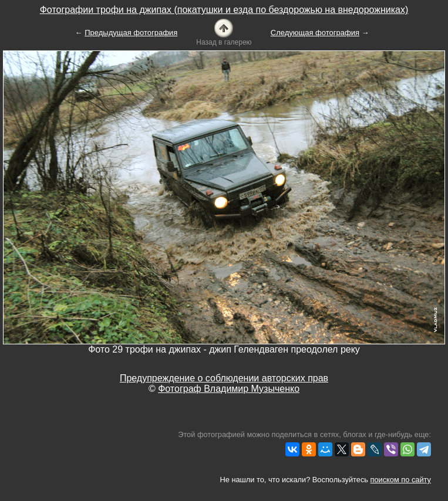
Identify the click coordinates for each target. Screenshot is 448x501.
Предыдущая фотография (131, 33)
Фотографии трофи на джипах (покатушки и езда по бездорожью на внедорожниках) (224, 10)
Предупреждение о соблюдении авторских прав (224, 378)
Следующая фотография (315, 33)
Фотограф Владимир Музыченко (229, 389)
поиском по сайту (401, 480)
